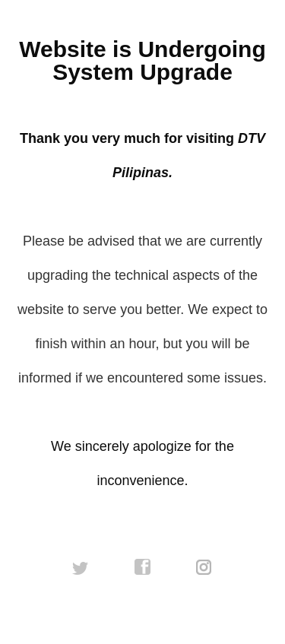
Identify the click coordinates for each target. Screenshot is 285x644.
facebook (143, 567)
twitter (81, 567)
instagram (204, 567)
